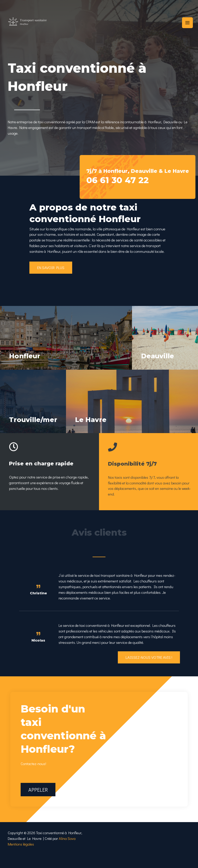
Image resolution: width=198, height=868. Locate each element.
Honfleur (26, 356)
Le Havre (92, 429)
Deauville (159, 356)
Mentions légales (21, 853)
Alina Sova (67, 848)
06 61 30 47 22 (120, 180)
